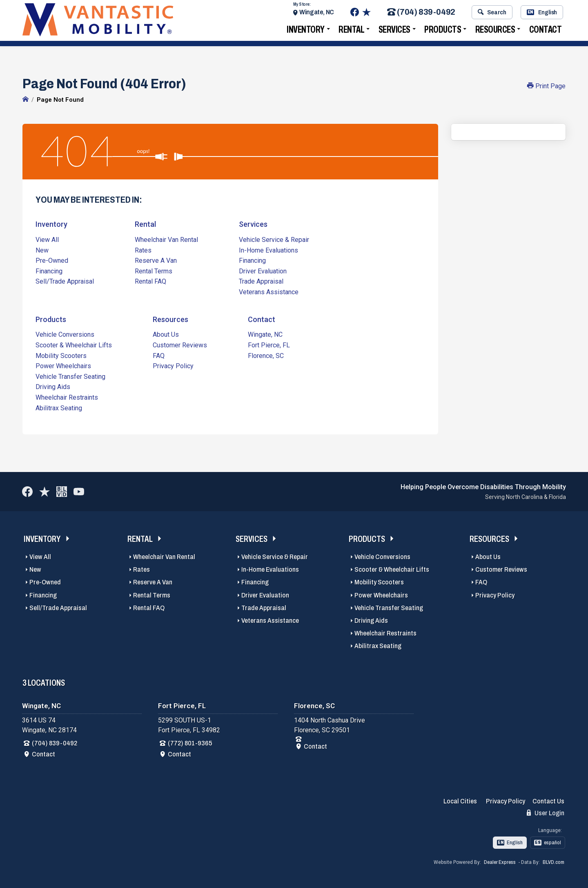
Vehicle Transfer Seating (70, 376)
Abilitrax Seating (59, 407)
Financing (49, 271)
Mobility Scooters (61, 355)
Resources (495, 31)
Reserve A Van (156, 260)
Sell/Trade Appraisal (65, 281)
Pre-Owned (52, 260)
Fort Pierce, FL (269, 345)
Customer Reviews (180, 345)
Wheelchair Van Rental (166, 239)
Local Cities (460, 801)
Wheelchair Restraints (67, 397)
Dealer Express (500, 862)
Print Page (546, 86)
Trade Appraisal (261, 281)
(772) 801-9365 (190, 742)
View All (47, 239)
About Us (166, 334)
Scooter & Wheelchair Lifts (74, 345)
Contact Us (548, 801)
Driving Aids (53, 386)
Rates (143, 250)
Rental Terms (154, 271)
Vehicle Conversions (65, 334)
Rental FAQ (150, 281)
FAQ (159, 355)
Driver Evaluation (263, 271)
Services (394, 31)
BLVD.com (553, 862)
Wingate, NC (317, 13)
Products (443, 31)
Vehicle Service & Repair (274, 239)
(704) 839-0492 (421, 14)
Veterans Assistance (269, 292)
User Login (546, 812)
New (42, 250)
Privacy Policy (173, 366)
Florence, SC (266, 355)
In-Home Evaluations (268, 250)
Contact (546, 31)
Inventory (306, 31)
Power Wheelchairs (63, 366)
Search (492, 13)
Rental (351, 31)
